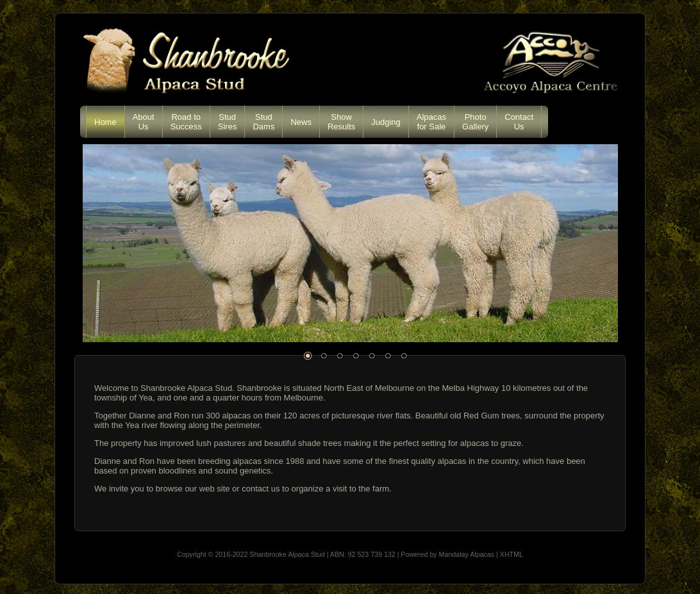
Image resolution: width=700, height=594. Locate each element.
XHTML (512, 554)
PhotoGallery (475, 122)
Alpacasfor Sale (431, 122)
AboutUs (144, 122)
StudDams (263, 122)
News (301, 122)
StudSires (228, 122)
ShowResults (341, 122)
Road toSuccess (186, 122)
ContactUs (519, 122)
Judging (386, 122)
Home (105, 122)
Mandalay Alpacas (467, 554)
